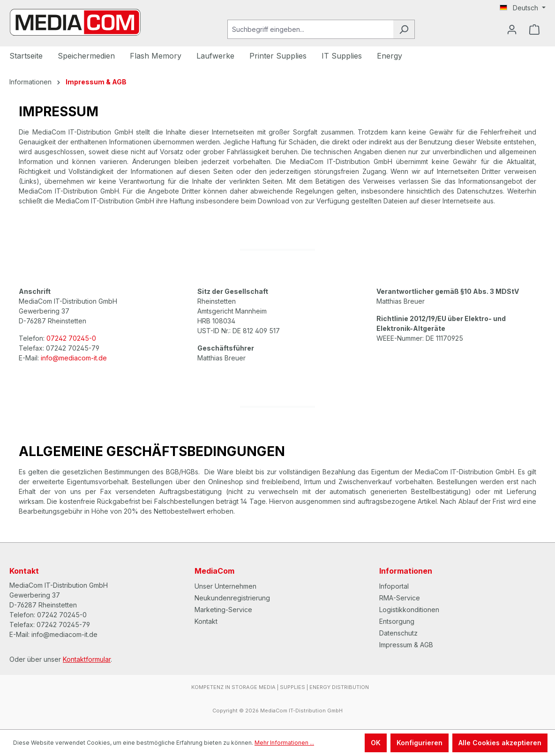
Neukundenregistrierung (232, 598)
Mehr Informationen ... (284, 743)
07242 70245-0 (71, 338)
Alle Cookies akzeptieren (500, 743)
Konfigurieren (420, 743)
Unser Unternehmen (225, 586)
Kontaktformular (87, 659)
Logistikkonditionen (409, 610)
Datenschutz (398, 633)
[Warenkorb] (534, 30)
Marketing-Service (223, 610)
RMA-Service (400, 598)
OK (376, 743)
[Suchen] (404, 29)
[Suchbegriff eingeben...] (310, 29)
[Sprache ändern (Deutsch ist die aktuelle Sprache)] (523, 8)
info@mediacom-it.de (74, 358)
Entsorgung (397, 621)
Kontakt (206, 621)
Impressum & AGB (406, 645)
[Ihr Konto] (512, 30)
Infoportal (394, 586)
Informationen (406, 571)
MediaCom (214, 571)
